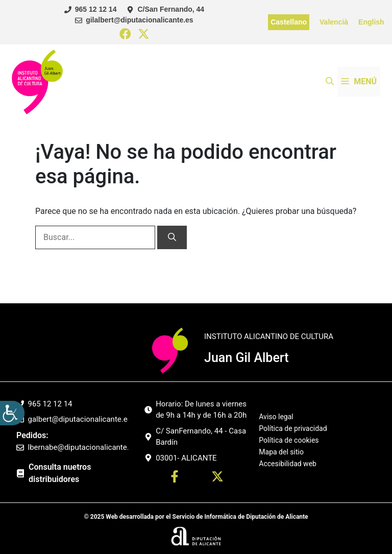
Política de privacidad (293, 428)
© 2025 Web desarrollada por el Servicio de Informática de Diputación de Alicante (196, 517)
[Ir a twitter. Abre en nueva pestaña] (217, 478)
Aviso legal (276, 417)
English (371, 22)
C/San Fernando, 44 (171, 9)
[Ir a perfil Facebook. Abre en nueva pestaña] (175, 478)
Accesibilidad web (288, 464)
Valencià (334, 22)
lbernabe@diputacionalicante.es (83, 447)
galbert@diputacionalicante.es (80, 419)
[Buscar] (172, 237)
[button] (330, 82)
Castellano (289, 22)
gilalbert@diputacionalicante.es (139, 20)
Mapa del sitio (281, 452)
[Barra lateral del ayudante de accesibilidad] (12, 413)
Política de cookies (289, 440)
